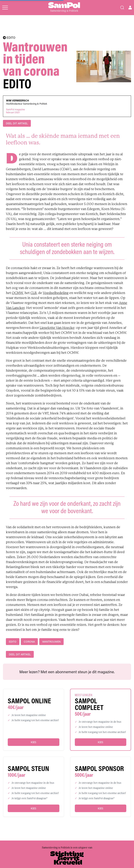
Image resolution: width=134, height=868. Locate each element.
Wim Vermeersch (18, 101)
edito (13, 642)
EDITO (9, 38)
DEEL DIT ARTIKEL (17, 123)
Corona (29, 642)
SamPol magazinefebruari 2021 (15, 111)
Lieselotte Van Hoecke (57, 328)
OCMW (17, 293)
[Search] (122, 8)
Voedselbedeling (56, 293)
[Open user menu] (130, 8)
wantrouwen (51, 642)
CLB (33, 293)
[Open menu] (5, 8)
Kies (33, 742)
